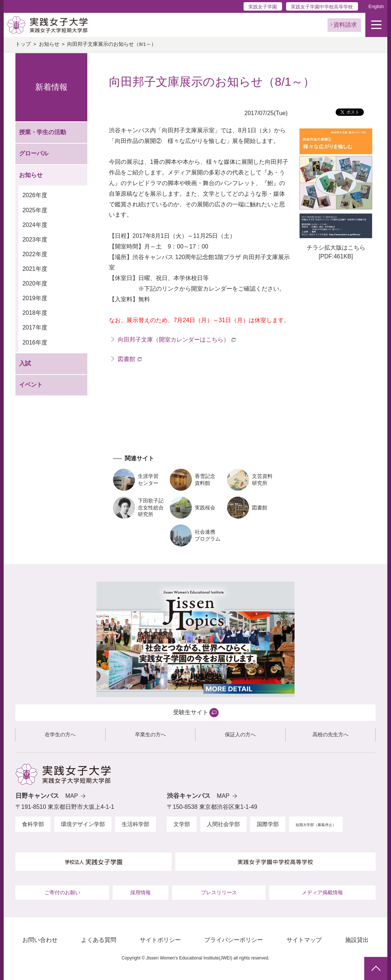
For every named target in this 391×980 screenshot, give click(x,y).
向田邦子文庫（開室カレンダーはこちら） (173, 340)
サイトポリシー (160, 940)
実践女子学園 (263, 7)
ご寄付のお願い (62, 892)
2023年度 (35, 240)
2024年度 (35, 225)
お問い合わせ (40, 940)
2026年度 (35, 195)
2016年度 (35, 342)
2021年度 (35, 269)
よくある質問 (99, 940)
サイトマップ (304, 940)
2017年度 (35, 327)
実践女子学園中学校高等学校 (322, 7)
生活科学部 (136, 824)
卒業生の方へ (150, 734)
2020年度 (35, 283)
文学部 (182, 824)
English (376, 6)
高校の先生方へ (330, 734)
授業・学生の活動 (43, 132)
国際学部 (268, 824)
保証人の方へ (240, 734)
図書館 (127, 359)
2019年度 (35, 298)
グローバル (34, 153)
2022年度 (35, 254)
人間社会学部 (223, 824)
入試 (25, 363)
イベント (31, 385)
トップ (23, 44)
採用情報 (140, 892)
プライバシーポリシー (234, 940)
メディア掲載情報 (322, 892)
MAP (72, 796)
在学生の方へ (60, 734)
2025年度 (35, 210)
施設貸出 (357, 940)
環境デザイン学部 (83, 824)
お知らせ (49, 44)
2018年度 (35, 313)
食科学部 (33, 824)
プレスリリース (219, 892)
